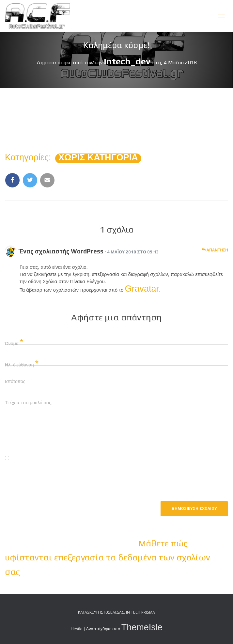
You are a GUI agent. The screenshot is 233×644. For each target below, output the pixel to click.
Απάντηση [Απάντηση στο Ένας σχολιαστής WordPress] (215, 250)
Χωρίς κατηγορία (98, 157)
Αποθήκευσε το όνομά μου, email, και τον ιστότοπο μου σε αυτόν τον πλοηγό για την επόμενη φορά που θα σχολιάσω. (116, 471)
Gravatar (142, 289)
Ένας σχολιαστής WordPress (62, 251)
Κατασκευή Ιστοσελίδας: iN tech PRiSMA (116, 612)
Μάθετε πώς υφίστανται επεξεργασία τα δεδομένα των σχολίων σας (108, 557)
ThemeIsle (142, 627)
